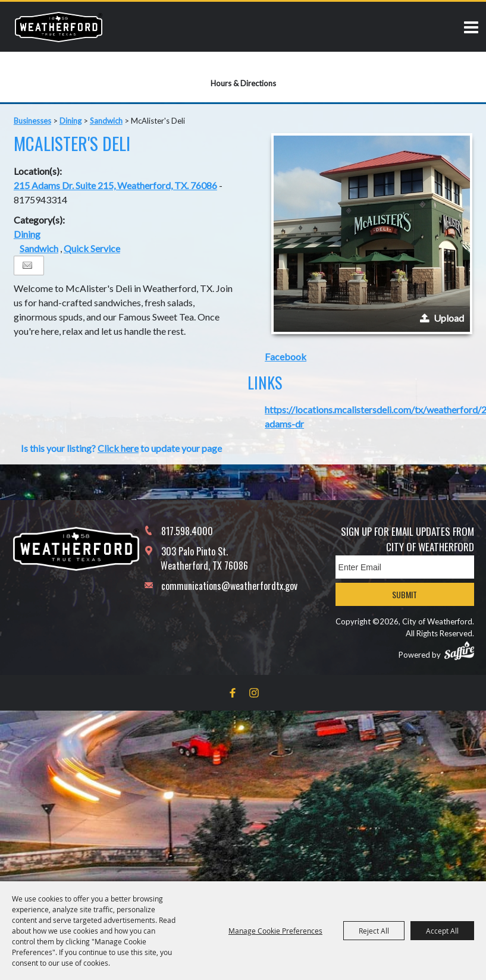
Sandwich (106, 121)
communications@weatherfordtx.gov (229, 586)
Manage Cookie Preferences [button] (275, 931)
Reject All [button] (374, 931)
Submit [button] (405, 594)
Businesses (32, 121)
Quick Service (92, 248)
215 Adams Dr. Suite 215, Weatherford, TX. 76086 (115, 185)
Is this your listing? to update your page (121, 448)
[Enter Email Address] (405, 567)
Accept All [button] (442, 931)
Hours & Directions (243, 83)
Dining (70, 121)
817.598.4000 (187, 531)
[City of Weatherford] (59, 27)
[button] (372, 234)
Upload (449, 318)
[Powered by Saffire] (459, 651)
